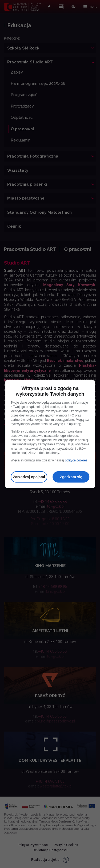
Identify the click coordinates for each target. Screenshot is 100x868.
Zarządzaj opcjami (29, 477)
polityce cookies (76, 460)
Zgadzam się (71, 477)
